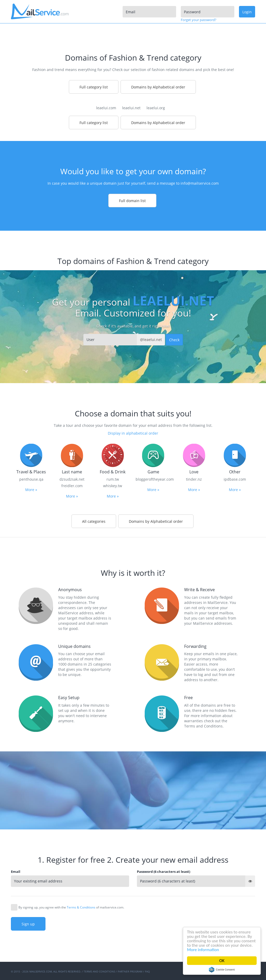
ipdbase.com (235, 479)
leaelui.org (156, 108)
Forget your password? (199, 20)
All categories (94, 521)
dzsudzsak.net (72, 479)
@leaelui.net (151, 340)
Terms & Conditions (81, 907)
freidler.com (72, 486)
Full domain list (132, 201)
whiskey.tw (113, 486)
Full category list (94, 87)
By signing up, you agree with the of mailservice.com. (71, 907)
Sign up (28, 924)
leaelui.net (131, 108)
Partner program (130, 971)
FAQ (147, 971)
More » (31, 490)
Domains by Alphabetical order (158, 87)
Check (174, 340)
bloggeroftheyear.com (153, 479)
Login (247, 12)
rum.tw (113, 479)
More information (203, 950)
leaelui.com (106, 108)
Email (16, 872)
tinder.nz (194, 479)
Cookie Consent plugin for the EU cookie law (222, 970)
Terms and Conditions (99, 971)
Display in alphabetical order (133, 433)
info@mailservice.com (200, 183)
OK (222, 961)
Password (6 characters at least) (164, 872)
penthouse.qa (31, 479)
